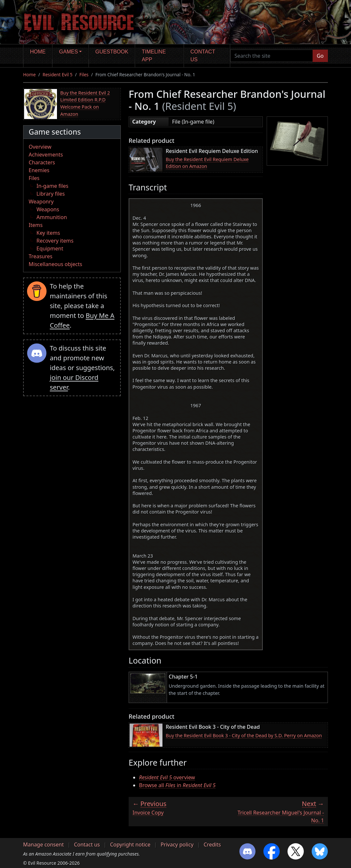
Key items (48, 233)
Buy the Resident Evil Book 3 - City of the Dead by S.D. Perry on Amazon (244, 735)
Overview (40, 147)
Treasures (41, 256)
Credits (212, 845)
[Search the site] (272, 56)
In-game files (52, 186)
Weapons (48, 209)
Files (84, 75)
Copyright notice (130, 845)
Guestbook (112, 52)
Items (36, 225)
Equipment (50, 248)
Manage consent (43, 845)
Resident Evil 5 (58, 75)
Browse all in (177, 785)
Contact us (203, 56)
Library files (51, 194)
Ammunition (52, 217)
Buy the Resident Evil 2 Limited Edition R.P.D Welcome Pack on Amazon (85, 103)
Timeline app (154, 56)
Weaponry (41, 202)
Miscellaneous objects (55, 264)
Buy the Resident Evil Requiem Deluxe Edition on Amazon (207, 163)
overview (167, 777)
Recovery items (55, 241)
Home (38, 52)
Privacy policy (177, 845)
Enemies (39, 170)
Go (320, 56)
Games (69, 52)
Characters (42, 162)
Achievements (46, 155)
